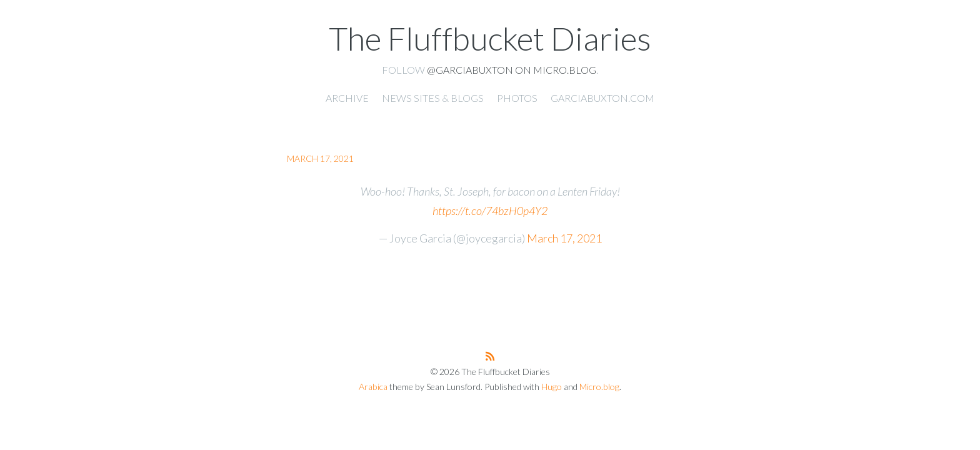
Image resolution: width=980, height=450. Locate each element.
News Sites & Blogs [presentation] (433, 98)
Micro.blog (599, 387)
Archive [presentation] (347, 98)
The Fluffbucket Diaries (490, 38)
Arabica (373, 387)
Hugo (552, 387)
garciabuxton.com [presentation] (602, 98)
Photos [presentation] (517, 98)
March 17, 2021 (564, 238)
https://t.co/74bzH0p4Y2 (490, 211)
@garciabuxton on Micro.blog (512, 70)
